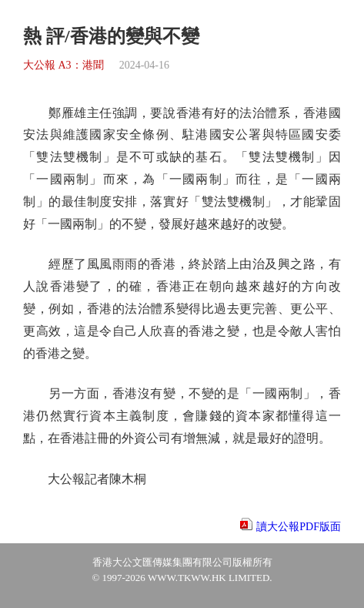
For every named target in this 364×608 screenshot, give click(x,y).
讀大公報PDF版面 (299, 527)
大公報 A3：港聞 (63, 65)
